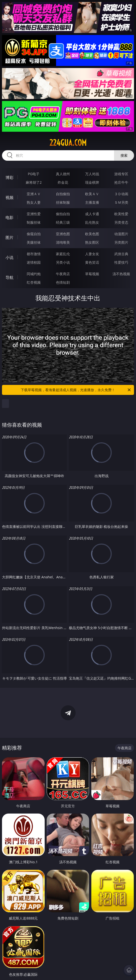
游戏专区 (121, 174)
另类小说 (63, 262)
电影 (9, 217)
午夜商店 (63, 274)
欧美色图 (92, 234)
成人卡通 (92, 214)
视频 (9, 197)
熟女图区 (92, 242)
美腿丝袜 (34, 242)
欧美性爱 (121, 214)
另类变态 (121, 222)
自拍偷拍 (63, 194)
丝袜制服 (63, 202)
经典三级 (63, 222)
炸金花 (63, 182)
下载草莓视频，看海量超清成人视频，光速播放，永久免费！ (76, 390)
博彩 (9, 177)
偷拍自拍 (63, 214)
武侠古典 (121, 254)
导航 (9, 277)
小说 (9, 257)
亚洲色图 (63, 234)
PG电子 (34, 174)
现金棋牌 (92, 182)
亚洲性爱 (34, 214)
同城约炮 (34, 274)
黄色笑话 (92, 262)
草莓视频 (92, 274)
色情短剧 (63, 282)
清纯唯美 (63, 242)
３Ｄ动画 (121, 194)
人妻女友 (92, 254)
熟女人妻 (34, 202)
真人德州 (63, 174)
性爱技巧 (121, 262)
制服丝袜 (34, 222)
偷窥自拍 (34, 234)
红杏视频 (34, 282)
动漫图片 (121, 234)
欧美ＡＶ (92, 194)
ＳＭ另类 (121, 202)
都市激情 (34, 254)
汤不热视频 (121, 274)
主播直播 (92, 202)
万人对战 (92, 174)
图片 (9, 237)
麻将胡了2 (34, 182)
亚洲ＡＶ (34, 194)
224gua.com (68, 143)
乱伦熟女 (92, 222)
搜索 (124, 155)
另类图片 (121, 242)
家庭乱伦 (63, 254)
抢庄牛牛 (121, 182)
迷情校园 (34, 262)
